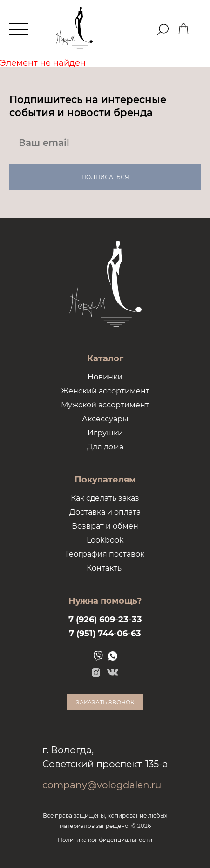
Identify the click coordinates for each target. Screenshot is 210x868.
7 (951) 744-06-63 (105, 634)
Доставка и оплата (105, 512)
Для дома (105, 447)
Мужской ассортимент (105, 405)
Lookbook (105, 540)
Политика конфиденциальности (105, 840)
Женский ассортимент (105, 391)
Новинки (105, 377)
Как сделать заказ (105, 498)
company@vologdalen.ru (102, 785)
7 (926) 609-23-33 (105, 620)
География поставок (105, 554)
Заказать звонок (105, 702)
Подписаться (105, 177)
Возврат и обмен (105, 526)
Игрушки (105, 433)
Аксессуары (105, 419)
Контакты (105, 568)
